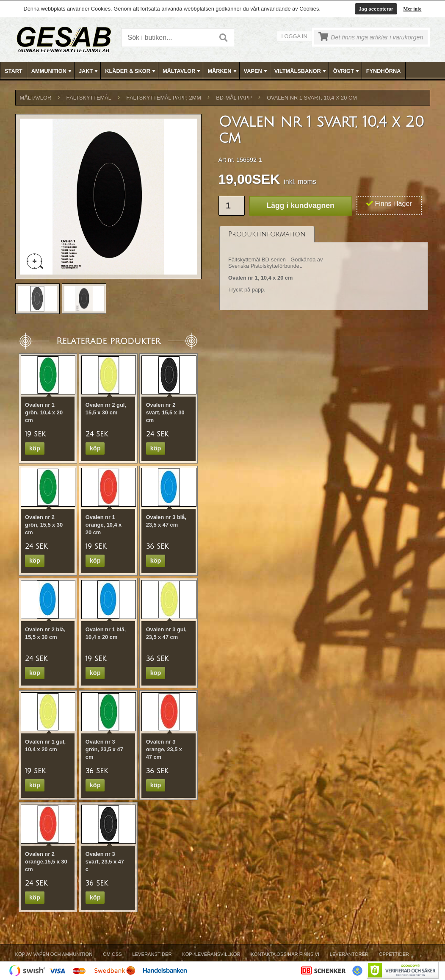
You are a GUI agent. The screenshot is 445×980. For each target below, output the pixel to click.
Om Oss (112, 954)
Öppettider (394, 954)
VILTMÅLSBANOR (301, 71)
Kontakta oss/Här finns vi (285, 954)
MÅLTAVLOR (182, 71)
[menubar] (223, 71)
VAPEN (256, 71)
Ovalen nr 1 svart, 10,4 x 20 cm (312, 98)
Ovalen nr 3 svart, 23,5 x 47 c (105, 862)
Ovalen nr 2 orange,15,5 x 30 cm (46, 862)
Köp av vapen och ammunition (54, 954)
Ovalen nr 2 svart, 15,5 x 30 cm (165, 412)
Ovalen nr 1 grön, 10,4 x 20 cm (44, 412)
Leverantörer (349, 954)
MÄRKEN (223, 71)
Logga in (294, 36)
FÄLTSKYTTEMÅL (89, 98)
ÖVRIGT (347, 71)
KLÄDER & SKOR (131, 71)
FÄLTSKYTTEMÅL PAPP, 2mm (164, 98)
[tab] (267, 234)
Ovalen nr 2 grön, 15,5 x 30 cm (44, 525)
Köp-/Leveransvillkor (211, 954)
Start (14, 71)
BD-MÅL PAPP (234, 98)
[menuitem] (14, 71)
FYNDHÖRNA (384, 71)
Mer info (413, 9)
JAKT (89, 71)
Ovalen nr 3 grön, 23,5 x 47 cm (104, 749)
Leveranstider (152, 954)
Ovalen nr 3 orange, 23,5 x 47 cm (164, 749)
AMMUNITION (52, 71)
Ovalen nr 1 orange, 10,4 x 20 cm (104, 525)
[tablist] (324, 268)
